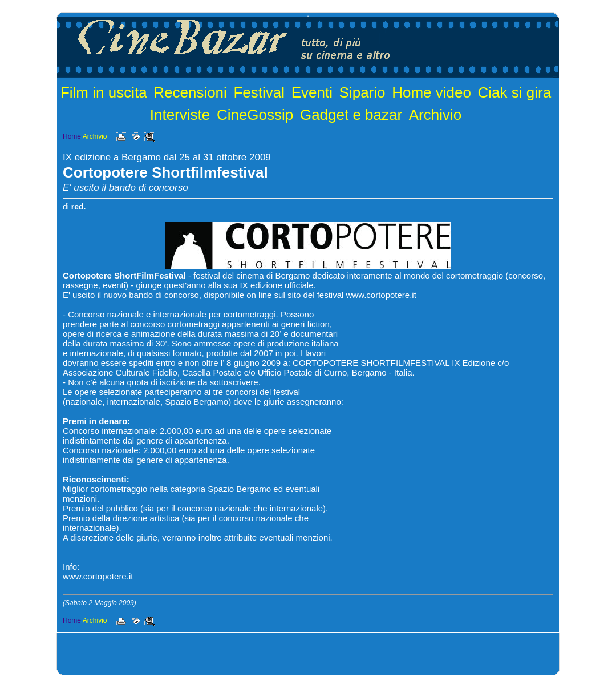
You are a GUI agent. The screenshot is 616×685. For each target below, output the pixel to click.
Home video (431, 92)
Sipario (362, 92)
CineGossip (255, 115)
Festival (259, 92)
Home (72, 136)
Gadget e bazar (351, 115)
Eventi (312, 92)
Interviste (180, 115)
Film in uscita (104, 92)
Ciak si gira (515, 92)
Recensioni (190, 92)
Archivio (435, 115)
